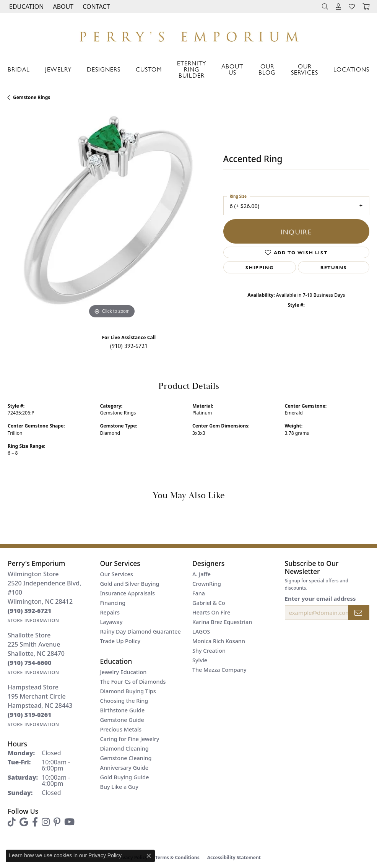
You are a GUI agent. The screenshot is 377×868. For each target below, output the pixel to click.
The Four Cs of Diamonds (133, 682)
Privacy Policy (105, 855)
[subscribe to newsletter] (359, 613)
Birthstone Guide (123, 710)
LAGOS (201, 631)
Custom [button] (149, 69)
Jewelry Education (123, 672)
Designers (104, 69)
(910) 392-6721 (129, 345)
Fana (199, 593)
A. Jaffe (201, 574)
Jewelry (58, 69)
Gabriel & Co (209, 603)
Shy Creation (209, 651)
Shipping (259, 267)
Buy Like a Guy (119, 787)
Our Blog (267, 69)
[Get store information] (33, 620)
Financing (113, 603)
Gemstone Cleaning (126, 758)
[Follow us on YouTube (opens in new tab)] (69, 822)
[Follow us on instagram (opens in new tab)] (46, 822)
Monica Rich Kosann (219, 641)
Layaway (111, 622)
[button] (26, 7)
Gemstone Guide (122, 720)
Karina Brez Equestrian (222, 622)
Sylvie (200, 660)
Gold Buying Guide (125, 777)
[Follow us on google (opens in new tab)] (24, 822)
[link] (95, 7)
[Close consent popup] (149, 856)
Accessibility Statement (234, 857)
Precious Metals (121, 729)
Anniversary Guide (124, 768)
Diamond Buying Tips (128, 691)
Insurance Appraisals (128, 593)
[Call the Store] (30, 611)
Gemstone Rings (32, 97)
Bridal (19, 69)
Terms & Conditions (177, 857)
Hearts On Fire (211, 612)
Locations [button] (351, 69)
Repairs (110, 612)
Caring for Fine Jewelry (130, 739)
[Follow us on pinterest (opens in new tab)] (57, 822)
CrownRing (207, 584)
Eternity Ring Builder (192, 69)
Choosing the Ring (124, 701)
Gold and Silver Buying (130, 584)
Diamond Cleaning (124, 749)
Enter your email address (320, 598)
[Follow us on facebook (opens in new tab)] (35, 822)
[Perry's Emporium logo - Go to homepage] (188, 35)
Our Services (305, 69)
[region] (112, 216)
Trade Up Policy (120, 641)
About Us (232, 69)
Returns (334, 267)
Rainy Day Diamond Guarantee (141, 631)
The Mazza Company (219, 670)
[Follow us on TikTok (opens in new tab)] (12, 822)
